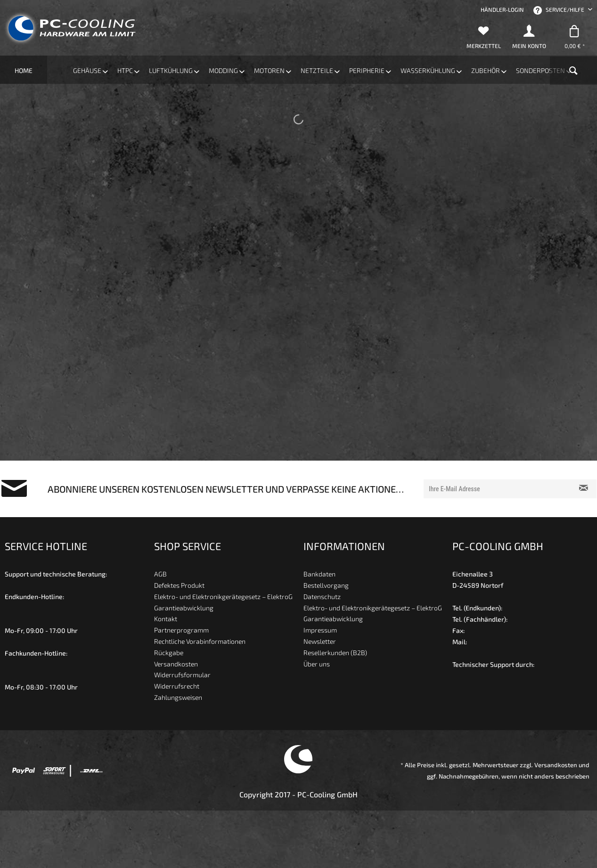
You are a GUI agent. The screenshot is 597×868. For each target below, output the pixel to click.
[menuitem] (502, 9)
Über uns (317, 664)
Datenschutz (322, 597)
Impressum (320, 631)
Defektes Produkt (179, 586)
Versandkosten (176, 664)
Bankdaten (319, 575)
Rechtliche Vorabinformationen (200, 642)
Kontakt (166, 620)
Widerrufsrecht (177, 687)
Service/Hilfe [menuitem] (560, 10)
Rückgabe (169, 653)
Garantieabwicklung (184, 608)
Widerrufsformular (182, 676)
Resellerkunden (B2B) (335, 653)
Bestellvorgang (326, 586)
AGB (160, 575)
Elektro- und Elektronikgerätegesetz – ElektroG (223, 597)
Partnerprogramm (181, 631)
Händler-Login (502, 9)
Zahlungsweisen (178, 698)
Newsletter (320, 642)
